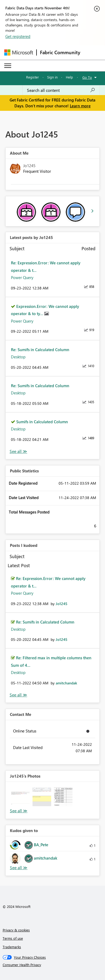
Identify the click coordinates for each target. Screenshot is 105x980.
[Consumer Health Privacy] (53, 965)
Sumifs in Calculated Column (42, 422)
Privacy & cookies (16, 930)
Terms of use (13, 938)
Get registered (18, 36)
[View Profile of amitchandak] (66, 683)
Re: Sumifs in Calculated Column (40, 350)
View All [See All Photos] (19, 811)
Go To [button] (87, 77)
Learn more (80, 106)
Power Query (22, 277)
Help (69, 77)
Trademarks (12, 947)
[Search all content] (61, 90)
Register (33, 77)
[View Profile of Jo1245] (62, 604)
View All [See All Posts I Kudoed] (18, 695)
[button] (21, 797)
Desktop (18, 357)
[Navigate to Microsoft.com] (19, 52)
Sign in (52, 77)
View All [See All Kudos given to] (19, 868)
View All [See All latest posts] (18, 451)
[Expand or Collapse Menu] (8, 66)
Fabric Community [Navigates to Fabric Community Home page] (60, 52)
